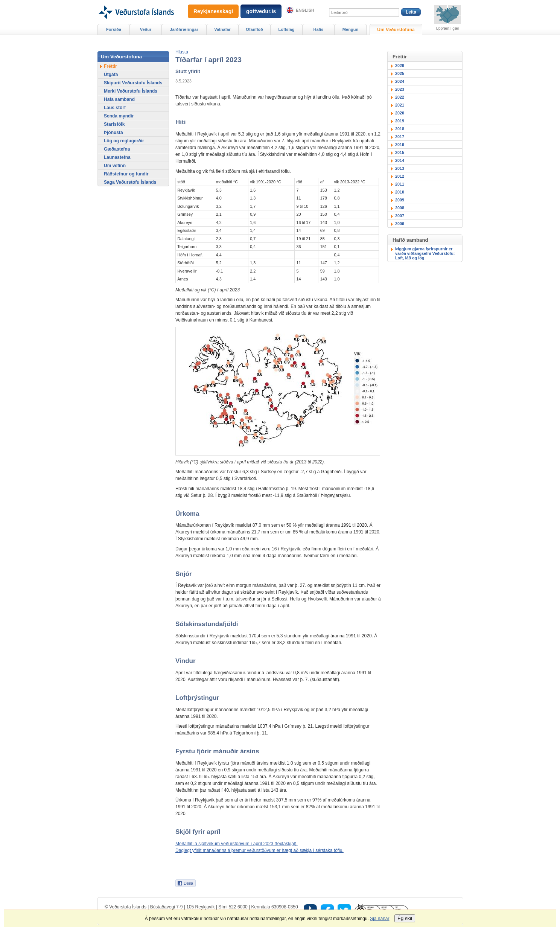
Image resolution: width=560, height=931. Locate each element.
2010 (400, 192)
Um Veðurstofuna (396, 30)
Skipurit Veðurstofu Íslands (133, 83)
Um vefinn (115, 166)
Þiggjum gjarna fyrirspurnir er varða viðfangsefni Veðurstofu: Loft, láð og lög (425, 253)
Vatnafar (222, 29)
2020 (400, 113)
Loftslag (287, 29)
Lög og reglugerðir (124, 141)
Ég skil (405, 918)
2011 (400, 184)
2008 (400, 208)
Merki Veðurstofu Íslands (131, 91)
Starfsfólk (114, 124)
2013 (400, 168)
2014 (400, 160)
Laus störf (115, 108)
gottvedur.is (261, 11)
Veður (146, 29)
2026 (400, 66)
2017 (400, 137)
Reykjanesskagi (213, 11)
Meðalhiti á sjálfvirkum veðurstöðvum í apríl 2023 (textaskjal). (237, 844)
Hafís (319, 29)
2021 (400, 105)
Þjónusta (113, 133)
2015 (400, 152)
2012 (400, 176)
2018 (400, 129)
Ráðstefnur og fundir (126, 174)
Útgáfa (111, 75)
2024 (400, 81)
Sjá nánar (380, 919)
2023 (400, 89)
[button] (182, 52)
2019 (400, 121)
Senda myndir (119, 116)
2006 (400, 224)
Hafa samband (119, 99)
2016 (400, 145)
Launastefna (117, 157)
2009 (400, 200)
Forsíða (114, 29)
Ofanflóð (254, 29)
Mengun (350, 29)
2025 (400, 73)
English (305, 10)
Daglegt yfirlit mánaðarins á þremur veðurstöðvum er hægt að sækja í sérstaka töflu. (259, 850)
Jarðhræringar (184, 29)
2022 (400, 97)
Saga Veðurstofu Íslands (130, 182)
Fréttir (110, 66)
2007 (400, 216)
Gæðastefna (117, 149)
